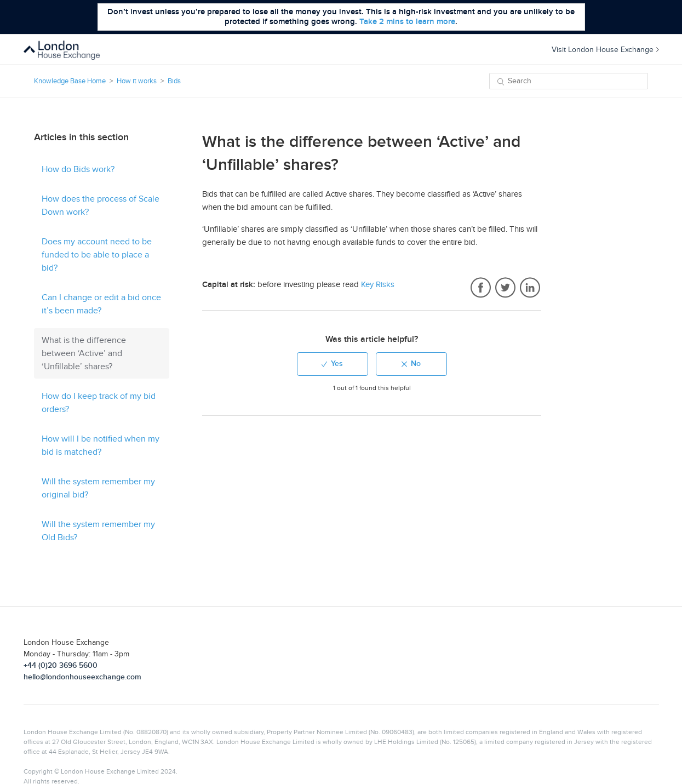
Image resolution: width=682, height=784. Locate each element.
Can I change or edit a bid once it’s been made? (101, 304)
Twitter (505, 288)
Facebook (481, 288)
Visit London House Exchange (605, 50)
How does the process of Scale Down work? (101, 205)
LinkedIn (530, 288)
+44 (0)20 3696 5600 (61, 665)
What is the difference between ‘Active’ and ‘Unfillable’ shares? (84, 353)
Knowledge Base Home (70, 81)
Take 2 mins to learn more (407, 22)
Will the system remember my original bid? (98, 488)
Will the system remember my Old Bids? (98, 531)
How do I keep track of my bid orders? (99, 403)
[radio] (333, 364)
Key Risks (378, 284)
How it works (137, 81)
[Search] (569, 81)
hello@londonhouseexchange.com (82, 677)
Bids (174, 81)
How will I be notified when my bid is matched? (101, 445)
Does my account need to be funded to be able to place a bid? (97, 255)
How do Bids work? (78, 169)
